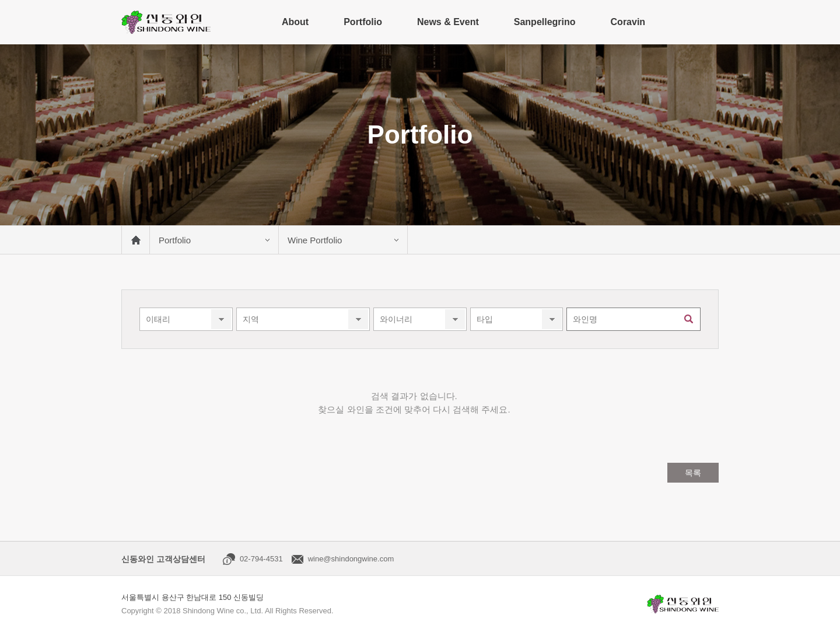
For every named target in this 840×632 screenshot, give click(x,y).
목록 (693, 473)
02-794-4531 (261, 559)
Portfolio (363, 22)
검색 (689, 319)
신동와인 (166, 22)
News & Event (448, 22)
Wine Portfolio (315, 240)
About (295, 22)
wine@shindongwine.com (351, 559)
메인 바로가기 (135, 240)
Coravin (628, 22)
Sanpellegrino (545, 22)
